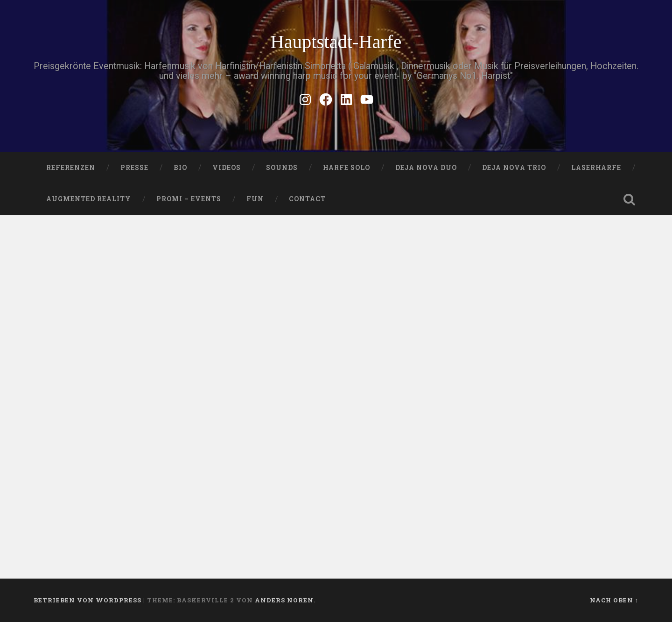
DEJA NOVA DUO (426, 168)
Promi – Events (189, 199)
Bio (180, 168)
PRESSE (134, 168)
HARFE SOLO (346, 168)
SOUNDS (282, 168)
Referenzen (71, 168)
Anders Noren (284, 600)
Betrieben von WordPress (87, 600)
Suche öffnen (629, 199)
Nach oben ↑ (614, 600)
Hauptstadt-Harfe (336, 42)
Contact (307, 199)
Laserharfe (596, 168)
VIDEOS (227, 168)
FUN (255, 199)
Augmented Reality (89, 199)
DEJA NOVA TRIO (514, 168)
